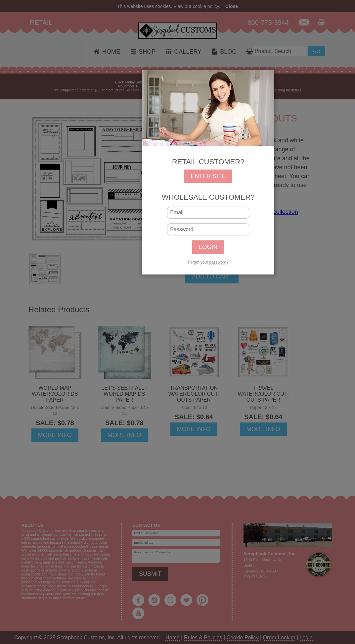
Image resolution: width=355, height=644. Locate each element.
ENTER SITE (208, 176)
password (218, 262)
